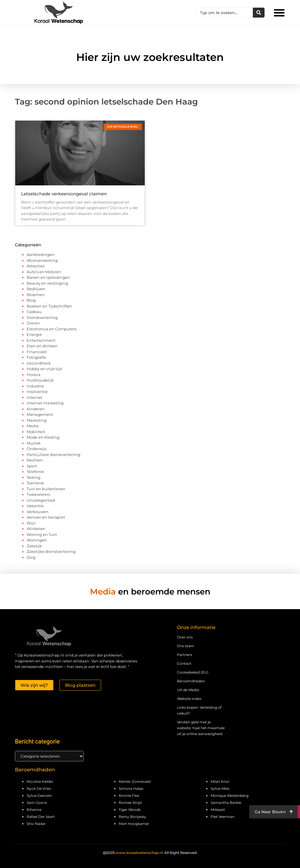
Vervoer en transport (46, 517)
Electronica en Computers (52, 329)
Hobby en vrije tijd (44, 369)
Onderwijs (36, 449)
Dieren (33, 323)
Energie (34, 334)
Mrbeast (218, 810)
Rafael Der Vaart (41, 817)
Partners (185, 655)
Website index (189, 699)
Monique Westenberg (230, 796)
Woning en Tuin (42, 534)
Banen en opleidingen (48, 277)
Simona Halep (131, 788)
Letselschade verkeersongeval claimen (64, 194)
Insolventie (37, 392)
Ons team (186, 646)
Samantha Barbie (226, 803)
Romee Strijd (130, 803)
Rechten (35, 460)
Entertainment (41, 340)
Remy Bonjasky (132, 817)
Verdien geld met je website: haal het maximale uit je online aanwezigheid (201, 728)
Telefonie (35, 471)
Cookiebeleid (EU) (193, 672)
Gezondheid (39, 363)
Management (40, 414)
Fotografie (36, 357)
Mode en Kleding (43, 437)
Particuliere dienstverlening (53, 454)
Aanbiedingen (41, 254)
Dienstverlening (42, 317)
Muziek (34, 443)
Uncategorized (41, 500)
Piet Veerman (223, 817)
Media (33, 426)
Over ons (185, 637)
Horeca (34, 375)
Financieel (37, 352)
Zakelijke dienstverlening (51, 551)
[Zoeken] (259, 13)
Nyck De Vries (39, 788)
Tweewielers (38, 494)
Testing (34, 477)
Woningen (37, 540)
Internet (34, 397)
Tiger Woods (130, 810)
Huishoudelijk (40, 380)
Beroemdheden (191, 681)
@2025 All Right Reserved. (150, 853)
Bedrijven (36, 289)
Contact (184, 663)
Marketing (37, 420)
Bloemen (36, 295)
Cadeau (34, 312)
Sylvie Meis (220, 788)
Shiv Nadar (36, 824)
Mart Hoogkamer (134, 824)
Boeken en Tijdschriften (49, 306)
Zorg (31, 557)
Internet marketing (45, 403)
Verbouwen (38, 512)
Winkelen (36, 529)
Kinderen (36, 409)
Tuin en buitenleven (46, 489)
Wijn (31, 523)
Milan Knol (220, 781)
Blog (31, 300)
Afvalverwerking (42, 260)
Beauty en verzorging (47, 283)
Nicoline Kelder (40, 781)
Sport (32, 466)
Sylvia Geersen (39, 796)
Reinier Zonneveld (135, 781)
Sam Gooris (37, 803)
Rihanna (34, 810)
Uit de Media (188, 690)
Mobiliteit (36, 432)
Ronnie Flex (129, 796)
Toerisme (35, 483)
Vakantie (35, 506)
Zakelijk (34, 546)
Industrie (35, 386)
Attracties (36, 266)
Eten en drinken (42, 346)
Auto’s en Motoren (44, 272)
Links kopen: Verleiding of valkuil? (199, 710)
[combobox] (225, 13)
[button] (279, 13)
